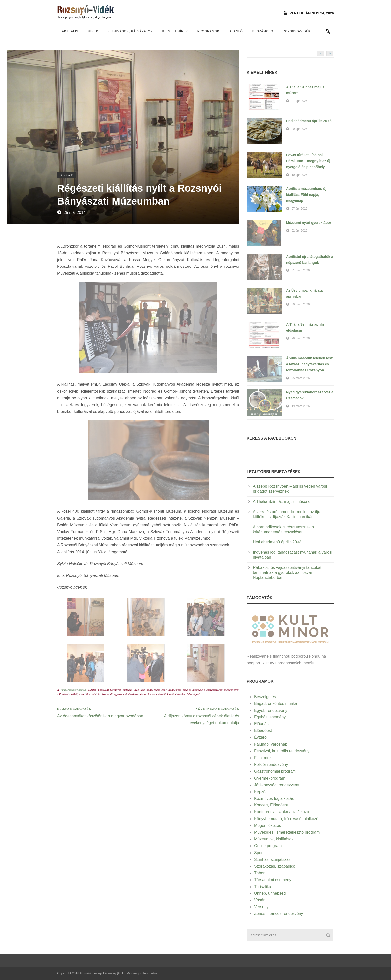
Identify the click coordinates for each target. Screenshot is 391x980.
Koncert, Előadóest (271, 805)
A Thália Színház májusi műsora (281, 501)
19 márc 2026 (301, 406)
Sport (259, 853)
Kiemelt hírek (175, 31)
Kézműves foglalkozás (274, 798)
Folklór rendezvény (271, 764)
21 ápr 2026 (299, 101)
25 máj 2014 (75, 213)
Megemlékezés (268, 826)
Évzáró (260, 737)
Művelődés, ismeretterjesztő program (287, 832)
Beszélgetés (265, 697)
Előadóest (263, 731)
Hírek (93, 31)
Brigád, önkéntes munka (276, 703)
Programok (208, 31)
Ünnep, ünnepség (270, 893)
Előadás (261, 724)
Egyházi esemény (270, 717)
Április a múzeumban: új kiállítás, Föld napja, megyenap (306, 195)
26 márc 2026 (301, 338)
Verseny (261, 907)
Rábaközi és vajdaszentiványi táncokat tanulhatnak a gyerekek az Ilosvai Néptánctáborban (287, 573)
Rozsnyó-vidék (296, 31)
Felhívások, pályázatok (130, 31)
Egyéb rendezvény (271, 710)
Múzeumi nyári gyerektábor (309, 223)
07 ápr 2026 (299, 209)
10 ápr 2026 (299, 175)
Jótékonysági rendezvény (277, 785)
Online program (268, 846)
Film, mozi (263, 758)
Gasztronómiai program (275, 771)
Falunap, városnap (271, 744)
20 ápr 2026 (299, 129)
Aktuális (70, 31)
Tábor (259, 873)
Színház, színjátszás (272, 859)
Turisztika (263, 887)
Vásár (259, 900)
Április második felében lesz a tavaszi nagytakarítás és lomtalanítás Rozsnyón (309, 364)
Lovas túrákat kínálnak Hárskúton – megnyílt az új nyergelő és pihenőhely (308, 161)
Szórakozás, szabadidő (275, 866)
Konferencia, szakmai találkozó (282, 812)
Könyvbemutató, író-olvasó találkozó (286, 819)
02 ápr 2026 (299, 231)
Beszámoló (263, 31)
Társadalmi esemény (273, 880)
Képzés (261, 792)
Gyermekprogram (270, 778)
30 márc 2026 (301, 304)
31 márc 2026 (301, 270)
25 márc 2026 (301, 378)
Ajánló (236, 31)
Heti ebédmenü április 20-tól (309, 121)
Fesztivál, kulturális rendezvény (282, 751)
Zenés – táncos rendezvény (279, 914)
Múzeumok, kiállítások (274, 839)
